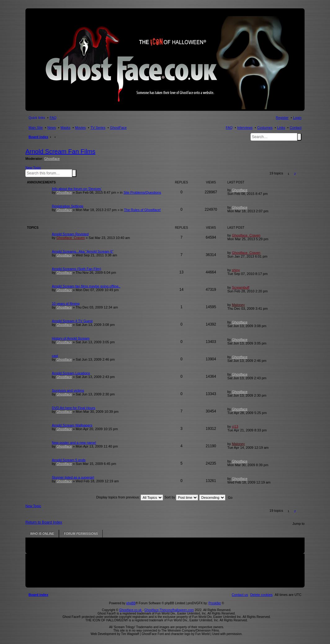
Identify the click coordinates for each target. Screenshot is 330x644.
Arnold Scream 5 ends (69, 460)
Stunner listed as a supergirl (73, 477)
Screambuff (241, 287)
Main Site (36, 128)
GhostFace (118, 128)
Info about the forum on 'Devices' (77, 189)
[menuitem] (261, 595)
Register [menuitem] (282, 118)
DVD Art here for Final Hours (74, 408)
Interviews (245, 128)
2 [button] (295, 174)
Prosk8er (215, 603)
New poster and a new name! (74, 443)
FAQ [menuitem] (53, 118)
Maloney (239, 305)
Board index (38, 137)
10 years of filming (66, 304)
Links (281, 128)
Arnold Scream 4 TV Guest (72, 321)
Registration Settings (68, 206)
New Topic (33, 168)
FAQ (229, 128)
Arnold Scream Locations (71, 373)
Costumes (265, 128)
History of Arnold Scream (71, 338)
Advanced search (78, 173)
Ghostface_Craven (71, 238)
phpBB (131, 603)
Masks (65, 128)
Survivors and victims (68, 390)
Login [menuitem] (297, 118)
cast (55, 356)
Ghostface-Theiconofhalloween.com (169, 610)
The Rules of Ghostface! (143, 210)
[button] (302, 174)
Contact (296, 128)
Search (299, 137)
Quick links (37, 118)
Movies (80, 128)
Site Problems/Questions (142, 192)
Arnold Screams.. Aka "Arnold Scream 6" (83, 251)
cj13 (235, 426)
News (52, 128)
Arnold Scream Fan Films (60, 151)
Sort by (181, 497)
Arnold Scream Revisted (70, 234)
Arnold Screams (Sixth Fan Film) (76, 269)
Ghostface (52, 159)
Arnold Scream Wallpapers (72, 425)
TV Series (98, 128)
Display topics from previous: (129, 497)
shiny (236, 270)
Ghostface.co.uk (131, 610)
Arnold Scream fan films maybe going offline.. (86, 286)
